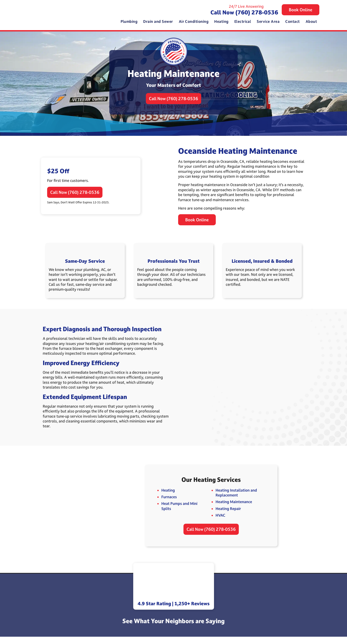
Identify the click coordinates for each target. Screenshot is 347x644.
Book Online (301, 10)
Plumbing (129, 22)
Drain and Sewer (158, 22)
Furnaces (169, 503)
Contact (292, 22)
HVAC (220, 521)
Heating (221, 22)
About (311, 22)
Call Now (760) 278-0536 (244, 13)
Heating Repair (228, 515)
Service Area (268, 22)
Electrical (243, 22)
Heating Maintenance (233, 508)
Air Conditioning (194, 22)
